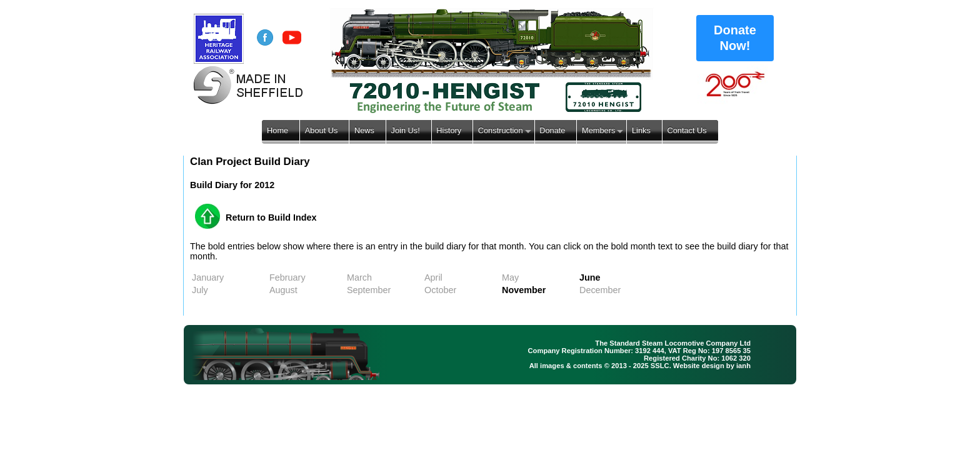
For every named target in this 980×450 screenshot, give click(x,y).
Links (641, 130)
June (590, 277)
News (364, 130)
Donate (552, 130)
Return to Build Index (271, 217)
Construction (501, 130)
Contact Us (687, 130)
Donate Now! (735, 38)
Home (277, 130)
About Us (322, 130)
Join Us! (406, 130)
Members (598, 130)
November (524, 290)
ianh (743, 366)
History (449, 130)
